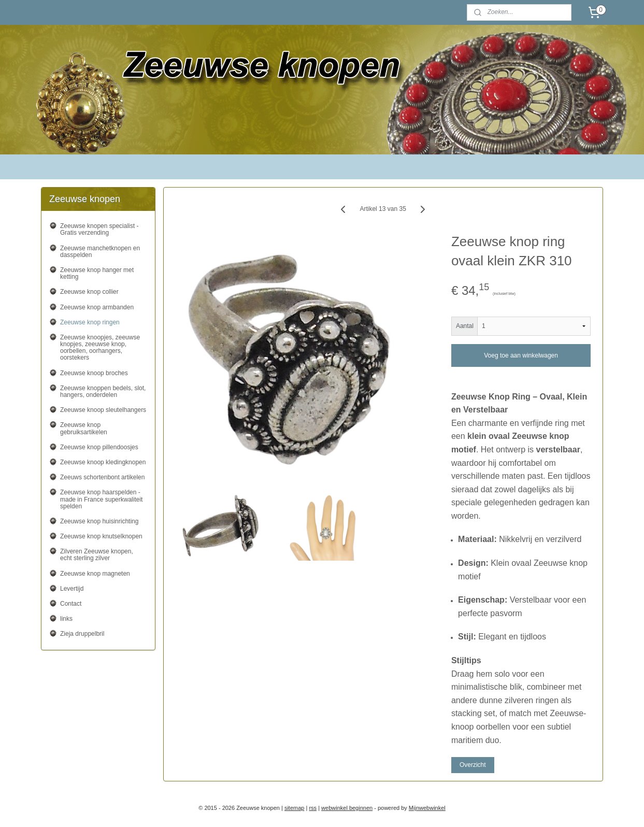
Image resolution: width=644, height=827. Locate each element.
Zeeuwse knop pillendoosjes (99, 447)
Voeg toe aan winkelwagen (521, 355)
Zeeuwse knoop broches (94, 373)
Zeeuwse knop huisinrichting (99, 521)
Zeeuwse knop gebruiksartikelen (84, 428)
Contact (71, 604)
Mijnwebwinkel (427, 808)
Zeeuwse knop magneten (95, 574)
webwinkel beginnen (347, 808)
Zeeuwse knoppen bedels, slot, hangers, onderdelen (103, 391)
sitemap (295, 808)
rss (313, 808)
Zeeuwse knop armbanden (97, 307)
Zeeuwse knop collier (89, 292)
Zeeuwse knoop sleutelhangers (103, 410)
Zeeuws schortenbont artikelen (102, 477)
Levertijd (72, 589)
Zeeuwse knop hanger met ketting (97, 273)
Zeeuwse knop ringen (90, 322)
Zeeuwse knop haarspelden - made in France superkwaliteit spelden (101, 499)
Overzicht (473, 765)
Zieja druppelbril (82, 634)
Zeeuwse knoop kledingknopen (103, 462)
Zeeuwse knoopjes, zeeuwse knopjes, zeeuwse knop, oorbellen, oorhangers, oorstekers (100, 348)
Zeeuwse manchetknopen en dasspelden (100, 252)
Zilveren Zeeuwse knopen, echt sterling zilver (97, 555)
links (66, 619)
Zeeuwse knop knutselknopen (101, 536)
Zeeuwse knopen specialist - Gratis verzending (99, 229)
